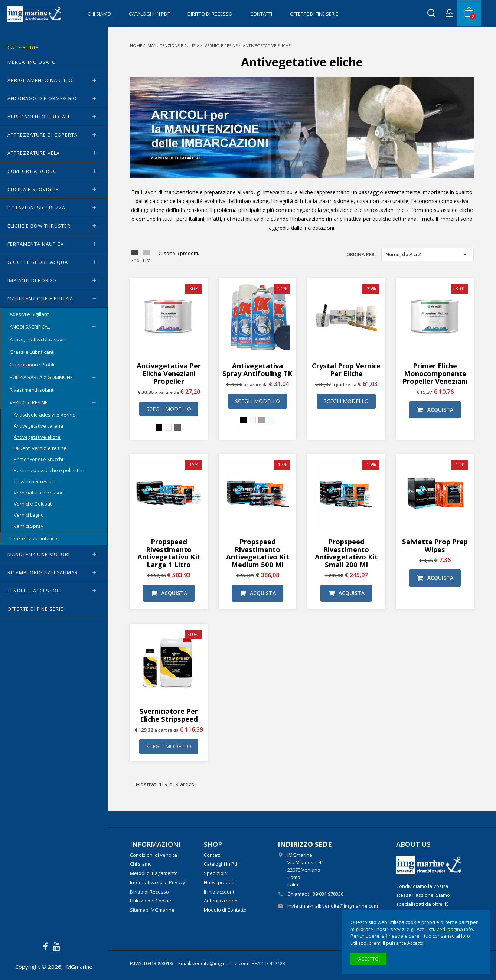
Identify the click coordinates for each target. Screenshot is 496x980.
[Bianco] (168, 427)
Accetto (368, 959)
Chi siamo (99, 14)
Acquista (435, 410)
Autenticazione (221, 901)
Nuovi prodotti (220, 882)
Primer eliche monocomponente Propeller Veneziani (435, 373)
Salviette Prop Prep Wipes (435, 545)
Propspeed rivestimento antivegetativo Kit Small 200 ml (346, 553)
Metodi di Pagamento (154, 873)
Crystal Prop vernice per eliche (346, 369)
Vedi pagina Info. (455, 929)
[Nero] (159, 427)
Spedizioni (216, 873)
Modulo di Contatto (225, 910)
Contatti (261, 14)
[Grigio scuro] (177, 427)
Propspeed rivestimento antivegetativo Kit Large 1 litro (169, 553)
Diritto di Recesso (210, 14)
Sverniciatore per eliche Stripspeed (169, 715)
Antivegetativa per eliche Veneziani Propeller (169, 373)
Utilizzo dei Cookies (152, 901)
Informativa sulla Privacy (158, 882)
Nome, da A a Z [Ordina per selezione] (428, 254)
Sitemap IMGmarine (152, 910)
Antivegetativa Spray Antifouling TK (257, 369)
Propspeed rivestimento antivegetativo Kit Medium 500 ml (258, 553)
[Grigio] (262, 420)
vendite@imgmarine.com (350, 906)
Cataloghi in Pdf (149, 14)
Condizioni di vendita (154, 855)
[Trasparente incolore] (271, 420)
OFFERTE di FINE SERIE (314, 14)
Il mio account (219, 892)
